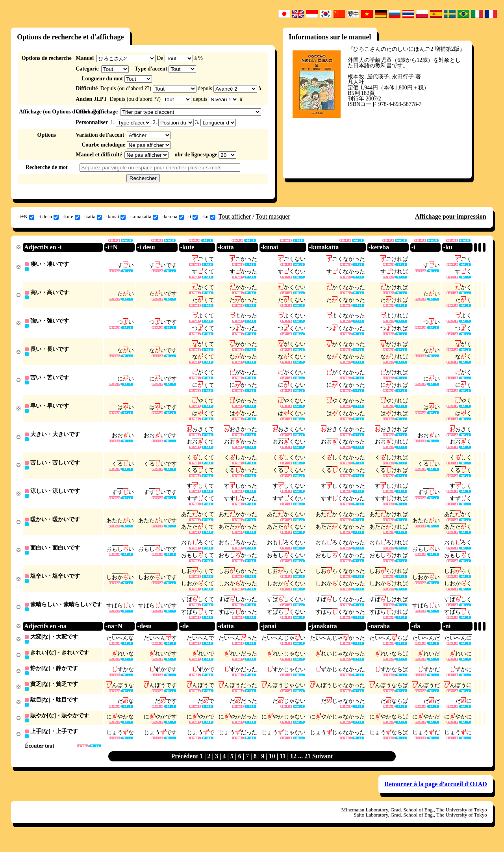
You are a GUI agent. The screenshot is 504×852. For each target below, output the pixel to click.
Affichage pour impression (451, 216)
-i (193, 217)
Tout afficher (235, 216)
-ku (208, 217)
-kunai (116, 217)
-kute (71, 217)
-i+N (26, 217)
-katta (93, 217)
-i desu (48, 217)
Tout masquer (273, 216)
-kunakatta (144, 217)
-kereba (173, 217)
